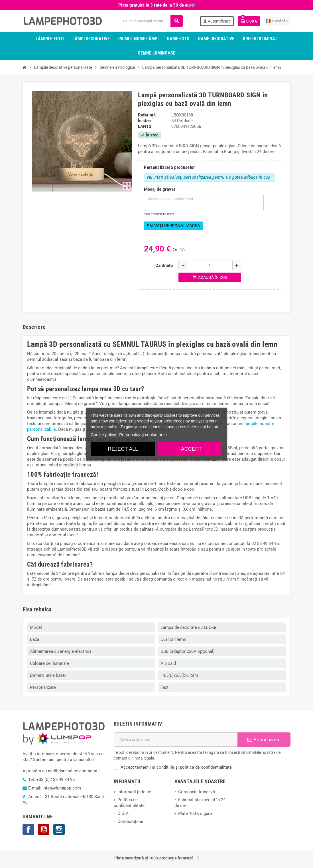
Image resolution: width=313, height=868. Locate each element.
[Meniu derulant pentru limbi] (277, 21)
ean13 (145, 126)
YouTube (44, 829)
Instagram (59, 829)
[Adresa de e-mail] (176, 740)
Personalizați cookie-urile (143, 434)
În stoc (144, 121)
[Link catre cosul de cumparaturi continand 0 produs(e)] (249, 21)
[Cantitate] (210, 265)
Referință (147, 115)
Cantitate (164, 265)
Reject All (123, 449)
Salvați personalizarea (173, 226)
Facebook (28, 829)
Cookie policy (103, 434)
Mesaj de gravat (159, 189)
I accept (190, 449)
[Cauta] (151, 21)
